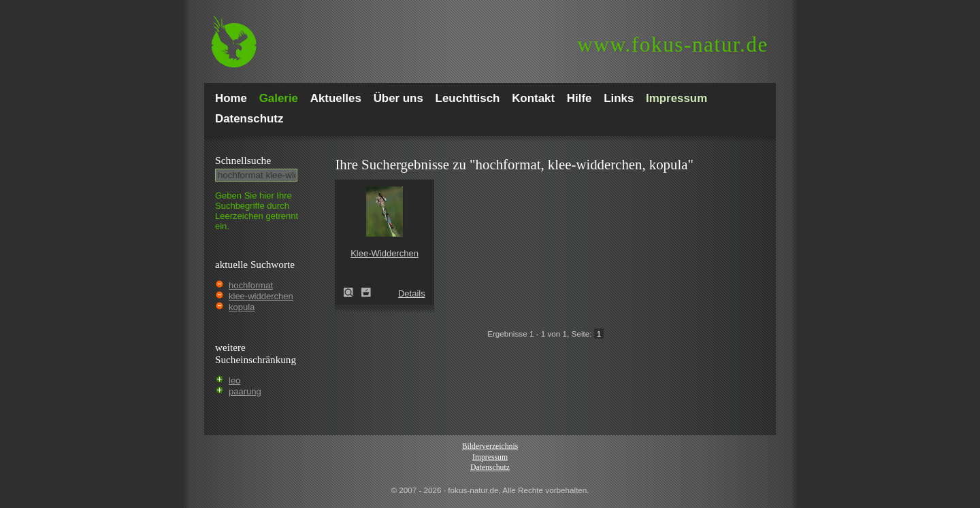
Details (412, 293)
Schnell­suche (243, 160)
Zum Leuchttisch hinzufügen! (366, 292)
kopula (242, 307)
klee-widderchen (261, 296)
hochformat (251, 285)
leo (234, 380)
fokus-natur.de (673, 45)
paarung (245, 391)
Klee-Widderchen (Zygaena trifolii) (353, 292)
